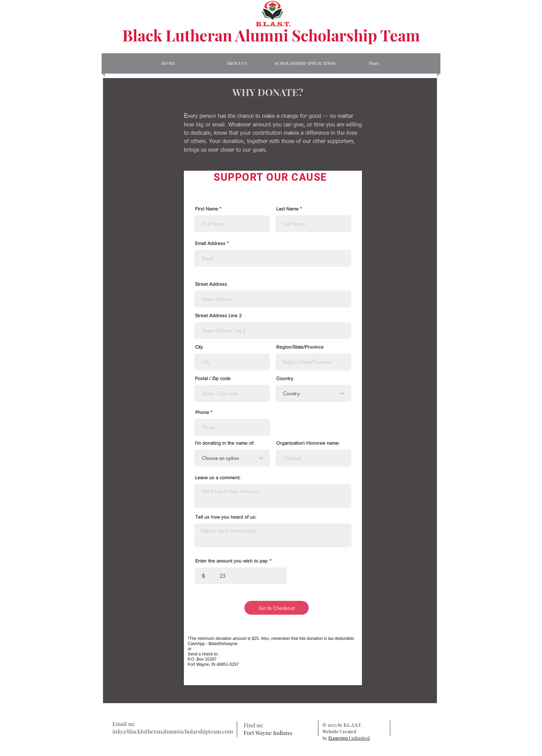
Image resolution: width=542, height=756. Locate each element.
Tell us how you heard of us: (226, 517)
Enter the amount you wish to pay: (232, 561)
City (199, 347)
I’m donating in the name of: (225, 443)
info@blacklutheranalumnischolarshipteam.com (173, 731)
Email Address (210, 243)
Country (285, 378)
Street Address (211, 284)
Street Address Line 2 (218, 315)
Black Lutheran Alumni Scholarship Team (271, 35)
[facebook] (399, 728)
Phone (202, 412)
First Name (207, 209)
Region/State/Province (300, 347)
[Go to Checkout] (277, 608)
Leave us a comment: (218, 478)
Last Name (287, 209)
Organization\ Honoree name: (308, 443)
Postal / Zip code (213, 378)
